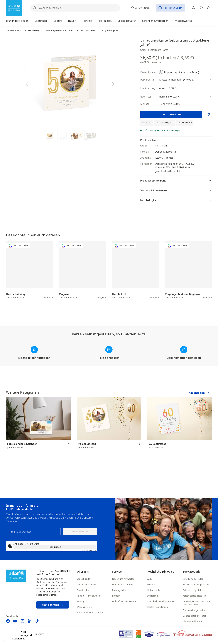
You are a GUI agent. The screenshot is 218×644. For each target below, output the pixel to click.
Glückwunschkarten (192, 622)
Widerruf (151, 585)
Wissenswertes (84, 607)
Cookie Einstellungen (158, 607)
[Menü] (33, 627)
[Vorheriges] (27, 83)
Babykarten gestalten (193, 590)
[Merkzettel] (200, 8)
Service (117, 572)
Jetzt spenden (53, 605)
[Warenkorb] (208, 8)
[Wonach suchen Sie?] (74, 8)
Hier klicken (55, 547)
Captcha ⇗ (89, 551)
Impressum (153, 596)
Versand (158, 62)
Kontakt (116, 596)
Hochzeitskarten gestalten (196, 585)
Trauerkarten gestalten (194, 610)
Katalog (81, 602)
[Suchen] (35, 8)
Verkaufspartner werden (124, 602)
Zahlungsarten (119, 590)
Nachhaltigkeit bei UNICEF (90, 613)
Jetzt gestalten (171, 114)
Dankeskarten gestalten (195, 616)
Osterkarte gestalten (193, 579)
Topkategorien (192, 572)
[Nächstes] (113, 83)
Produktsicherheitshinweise (161, 602)
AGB (150, 579)
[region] (70, 90)
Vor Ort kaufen (84, 579)
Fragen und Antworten (123, 579)
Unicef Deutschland (86, 585)
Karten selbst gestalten (194, 596)
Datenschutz (154, 590)
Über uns (83, 572)
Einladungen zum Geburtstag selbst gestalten (197, 603)
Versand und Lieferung (123, 585)
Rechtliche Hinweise (161, 572)
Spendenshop (83, 590)
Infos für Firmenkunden (88, 596)
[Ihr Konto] (191, 8)
